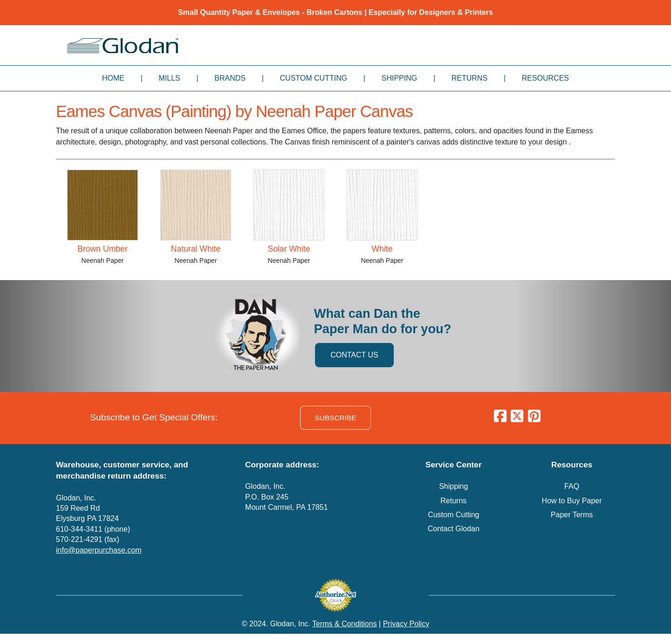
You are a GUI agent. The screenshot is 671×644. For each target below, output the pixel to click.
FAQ (572, 486)
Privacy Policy (406, 624)
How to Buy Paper (572, 501)
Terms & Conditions (345, 624)
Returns (469, 78)
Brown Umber (103, 249)
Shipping (399, 78)
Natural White (196, 249)
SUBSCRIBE (336, 418)
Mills (170, 78)
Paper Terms (572, 515)
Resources (545, 78)
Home (113, 78)
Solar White (289, 249)
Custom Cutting (314, 78)
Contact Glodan (454, 529)
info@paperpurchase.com (99, 550)
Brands (230, 78)
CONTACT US (354, 355)
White (382, 249)
